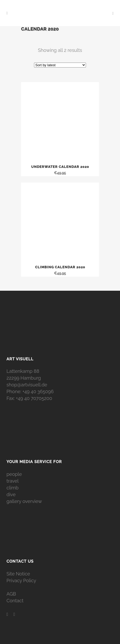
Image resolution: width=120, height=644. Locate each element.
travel (13, 481)
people (14, 474)
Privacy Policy (21, 581)
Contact (15, 601)
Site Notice (18, 574)
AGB (11, 594)
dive (11, 494)
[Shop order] (60, 65)
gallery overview (24, 501)
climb (12, 488)
